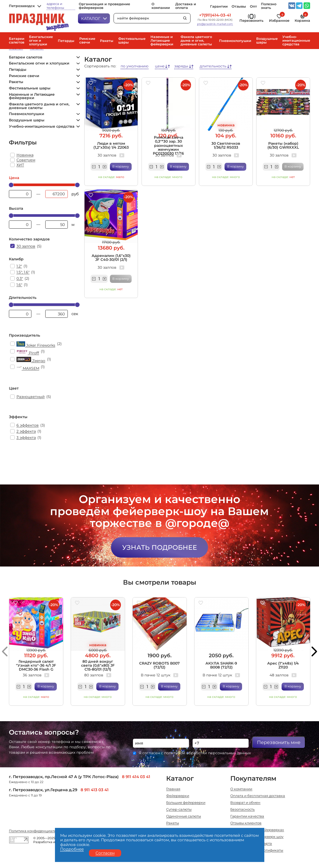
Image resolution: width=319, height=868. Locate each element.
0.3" (20, 278)
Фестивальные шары (132, 41)
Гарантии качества (247, 816)
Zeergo (31, 360)
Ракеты (107, 41)
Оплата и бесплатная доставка (258, 796)
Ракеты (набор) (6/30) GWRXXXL (283, 145)
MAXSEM (28, 367)
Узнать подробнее (160, 547)
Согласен (105, 853)
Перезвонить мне (279, 742)
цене (160, 66)
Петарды (66, 41)
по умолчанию (135, 66)
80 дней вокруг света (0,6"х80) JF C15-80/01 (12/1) (98, 665)
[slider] (11, 185)
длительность (213, 66)
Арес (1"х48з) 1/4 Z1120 (283, 665)
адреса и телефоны (55, 6)
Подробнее (72, 849)
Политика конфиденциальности (38, 831)
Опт (253, 7)
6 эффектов (28, 425)
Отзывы (239, 7)
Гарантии (219, 7)
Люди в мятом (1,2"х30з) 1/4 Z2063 (111, 145)
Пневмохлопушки (235, 41)
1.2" (19, 266)
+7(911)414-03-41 (215, 15)
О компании (161, 6)
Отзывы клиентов (246, 823)
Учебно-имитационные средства (296, 41)
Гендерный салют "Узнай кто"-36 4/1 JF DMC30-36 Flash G (36, 665)
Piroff (28, 352)
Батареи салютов (17, 41)
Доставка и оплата (186, 6)
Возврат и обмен (245, 803)
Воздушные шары (267, 41)
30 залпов (26, 246)
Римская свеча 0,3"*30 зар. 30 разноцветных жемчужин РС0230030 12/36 (168, 145)
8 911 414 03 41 (136, 777)
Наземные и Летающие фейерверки (162, 41)
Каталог (94, 18)
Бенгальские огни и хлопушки (41, 41)
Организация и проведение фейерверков (104, 6)
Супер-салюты (179, 810)
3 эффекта (26, 438)
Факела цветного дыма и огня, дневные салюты (196, 41)
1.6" (19, 285)
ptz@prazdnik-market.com (215, 24)
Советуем (26, 160)
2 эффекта (26, 431)
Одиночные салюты (184, 816)
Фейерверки (178, 796)
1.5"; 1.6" (23, 272)
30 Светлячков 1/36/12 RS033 (226, 145)
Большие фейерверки (186, 803)
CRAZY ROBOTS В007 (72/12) (159, 665)
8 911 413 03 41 (95, 790)
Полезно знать (269, 6)
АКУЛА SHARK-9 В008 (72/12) (221, 665)
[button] (5, 652)
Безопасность (242, 810)
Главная (173, 789)
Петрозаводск (25, 6)
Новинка (25, 155)
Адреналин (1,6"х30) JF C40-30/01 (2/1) (111, 258)
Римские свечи (87, 41)
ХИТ (20, 165)
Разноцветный (31, 397)
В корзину (121, 166)
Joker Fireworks (36, 344)
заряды (181, 66)
